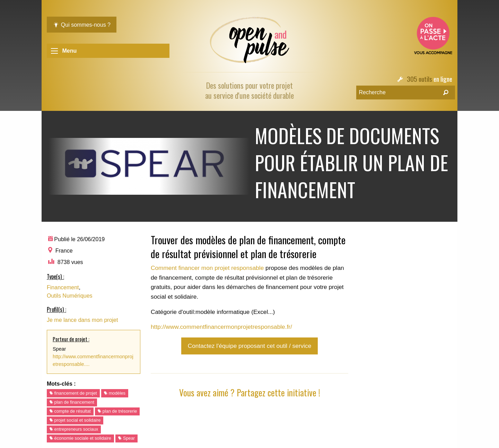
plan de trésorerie (117, 411)
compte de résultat (70, 411)
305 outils (419, 79)
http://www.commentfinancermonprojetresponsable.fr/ (221, 327)
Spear (126, 438)
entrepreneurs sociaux (74, 429)
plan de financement (72, 402)
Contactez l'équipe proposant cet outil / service (249, 346)
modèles (115, 393)
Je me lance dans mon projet (82, 320)
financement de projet (73, 393)
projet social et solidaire (75, 420)
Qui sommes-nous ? (82, 25)
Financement (63, 287)
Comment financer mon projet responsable (207, 268)
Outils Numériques (70, 296)
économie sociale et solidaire (80, 438)
